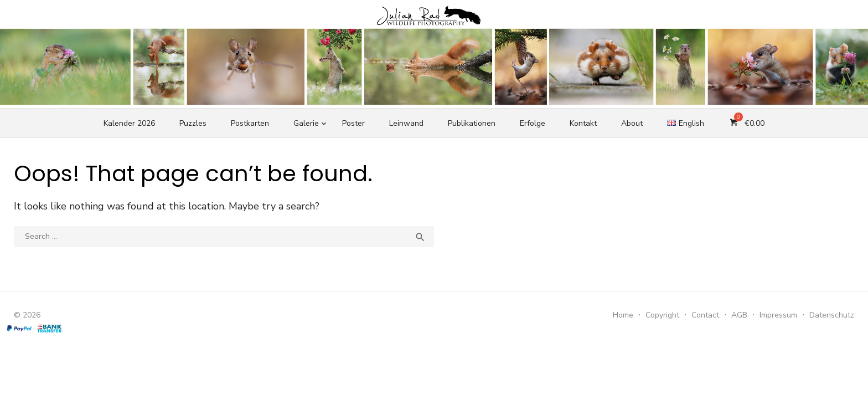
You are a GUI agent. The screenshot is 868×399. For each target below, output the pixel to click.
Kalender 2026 (129, 123)
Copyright (662, 315)
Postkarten (250, 123)
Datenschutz (832, 315)
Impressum (778, 315)
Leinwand (406, 123)
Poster (353, 123)
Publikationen (472, 123)
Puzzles (193, 123)
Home (623, 315)
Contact (705, 315)
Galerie (306, 123)
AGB (739, 315)
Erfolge (533, 123)
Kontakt (583, 123)
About (632, 123)
